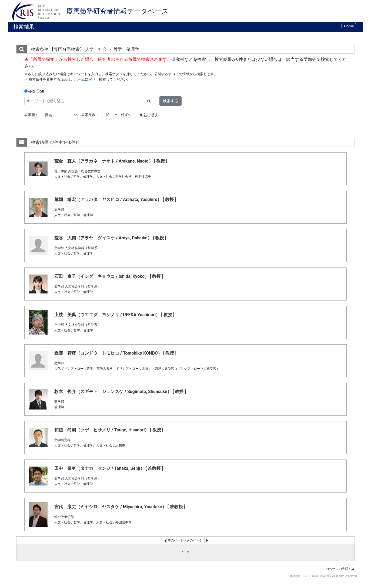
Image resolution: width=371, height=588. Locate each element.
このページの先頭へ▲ (339, 569)
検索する (171, 101)
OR (40, 91)
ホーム (80, 79)
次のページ (195, 540)
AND (30, 91)
